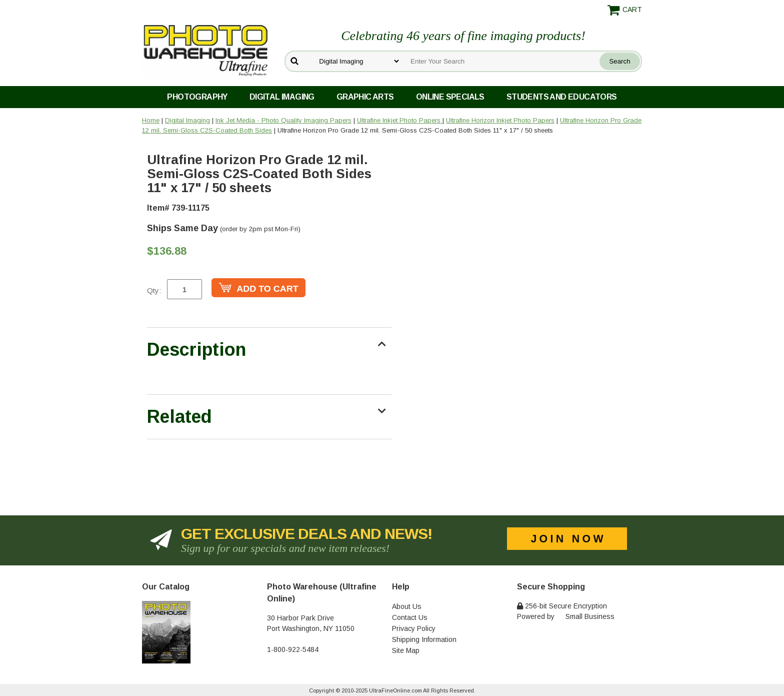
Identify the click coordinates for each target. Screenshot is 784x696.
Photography (197, 97)
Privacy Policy (414, 628)
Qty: (154, 290)
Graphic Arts (365, 97)
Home (151, 120)
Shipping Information (424, 639)
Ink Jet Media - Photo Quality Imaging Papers (283, 120)
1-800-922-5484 (293, 649)
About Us (407, 606)
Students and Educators (562, 97)
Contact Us (410, 617)
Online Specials (450, 97)
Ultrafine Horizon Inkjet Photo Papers (500, 120)
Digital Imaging (282, 97)
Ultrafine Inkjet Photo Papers (400, 120)
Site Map (406, 650)
